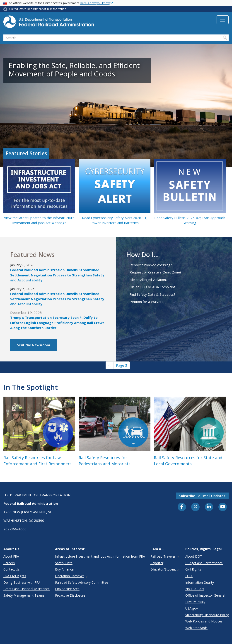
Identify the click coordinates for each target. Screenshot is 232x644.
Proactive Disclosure (70, 595)
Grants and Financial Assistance (27, 589)
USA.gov (192, 608)
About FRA (11, 556)
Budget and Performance (204, 563)
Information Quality (200, 582)
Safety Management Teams (24, 595)
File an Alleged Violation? (149, 280)
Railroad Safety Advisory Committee (82, 582)
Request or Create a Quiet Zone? (156, 272)
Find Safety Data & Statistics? (152, 294)
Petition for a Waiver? (146, 302)
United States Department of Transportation (38, 9)
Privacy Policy (195, 602)
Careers (9, 563)
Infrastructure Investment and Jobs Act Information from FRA (100, 556)
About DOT (194, 556)
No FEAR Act (195, 589)
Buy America (64, 569)
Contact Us (12, 569)
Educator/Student (165, 569)
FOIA (189, 576)
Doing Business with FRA (22, 582)
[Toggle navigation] (223, 20)
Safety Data (64, 563)
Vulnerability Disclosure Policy (207, 615)
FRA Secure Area (67, 589)
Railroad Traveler (165, 556)
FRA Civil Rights (15, 576)
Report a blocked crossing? (151, 265)
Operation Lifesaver (72, 576)
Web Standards (196, 628)
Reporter (157, 563)
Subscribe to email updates (202, 496)
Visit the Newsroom (34, 345)
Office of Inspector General (205, 595)
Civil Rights (193, 569)
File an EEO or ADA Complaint (152, 287)
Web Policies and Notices (204, 621)
